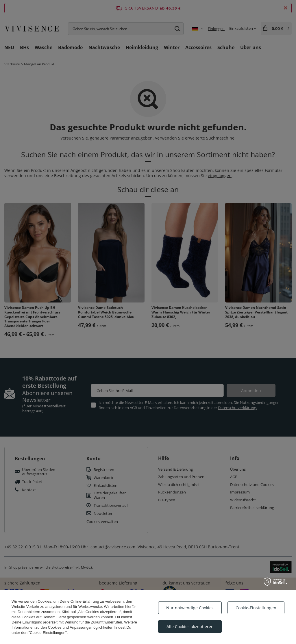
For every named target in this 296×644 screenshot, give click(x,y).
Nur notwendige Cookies (190, 608)
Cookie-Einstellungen (256, 608)
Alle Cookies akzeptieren (190, 627)
